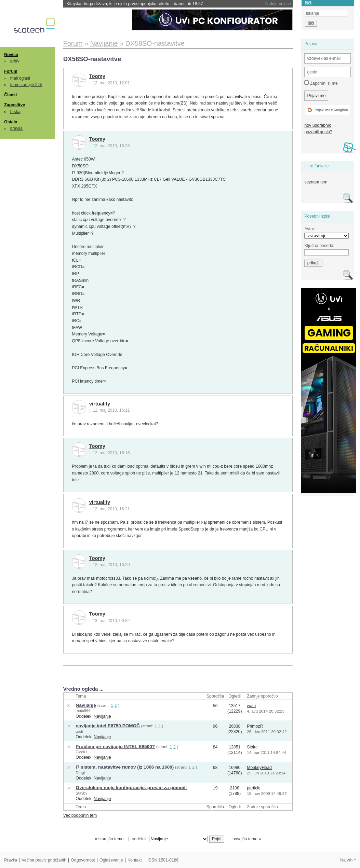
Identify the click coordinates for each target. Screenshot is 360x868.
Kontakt (135, 860)
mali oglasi (20, 78)
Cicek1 (81, 752)
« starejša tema (109, 839)
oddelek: (170, 839)
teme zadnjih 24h (26, 85)
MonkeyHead (259, 768)
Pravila (11, 860)
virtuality (100, 404)
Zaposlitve (15, 105)
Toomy (97, 76)
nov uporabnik (317, 125)
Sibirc (252, 747)
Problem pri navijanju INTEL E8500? (115, 747)
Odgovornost (83, 860)
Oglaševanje (111, 860)
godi (79, 731)
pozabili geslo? (318, 132)
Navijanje (86, 705)
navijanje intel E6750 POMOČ (108, 726)
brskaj (16, 112)
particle (254, 788)
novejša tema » (247, 839)
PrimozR (255, 726)
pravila (16, 128)
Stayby (81, 793)
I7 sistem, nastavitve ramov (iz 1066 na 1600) (125, 767)
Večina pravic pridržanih (44, 860)
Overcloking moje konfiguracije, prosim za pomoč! (131, 788)
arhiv (15, 61)
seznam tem (316, 182)
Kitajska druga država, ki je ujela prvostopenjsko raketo (135, 4)
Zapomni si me (321, 83)
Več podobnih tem (80, 815)
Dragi (80, 773)
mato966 (83, 711)
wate (251, 706)
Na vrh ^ (348, 860)
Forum (11, 71)
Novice (11, 55)
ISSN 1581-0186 (163, 860)
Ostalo (11, 122)
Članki (10, 95)
